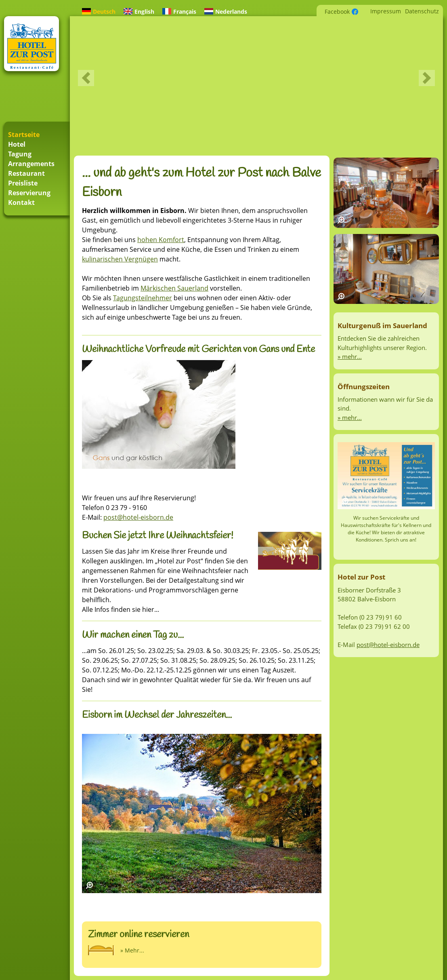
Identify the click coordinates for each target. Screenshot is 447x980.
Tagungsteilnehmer (143, 298)
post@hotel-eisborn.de (138, 517)
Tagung (20, 154)
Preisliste (23, 183)
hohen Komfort (161, 240)
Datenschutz (422, 11)
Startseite (24, 135)
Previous (86, 78)
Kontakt (21, 202)
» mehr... (350, 356)
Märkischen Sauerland (174, 288)
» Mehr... (132, 950)
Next (427, 78)
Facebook (337, 12)
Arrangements (31, 164)
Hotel (17, 144)
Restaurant (26, 173)
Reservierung (29, 193)
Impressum (386, 11)
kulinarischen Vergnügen (120, 259)
